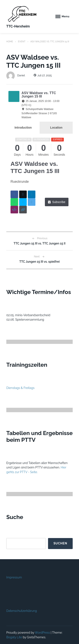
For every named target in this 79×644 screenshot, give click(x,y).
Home (10, 41)
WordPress (42, 633)
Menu (66, 16)
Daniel (16, 75)
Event (22, 41)
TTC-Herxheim (18, 26)
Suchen (60, 543)
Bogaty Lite (14, 637)
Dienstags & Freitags (20, 388)
